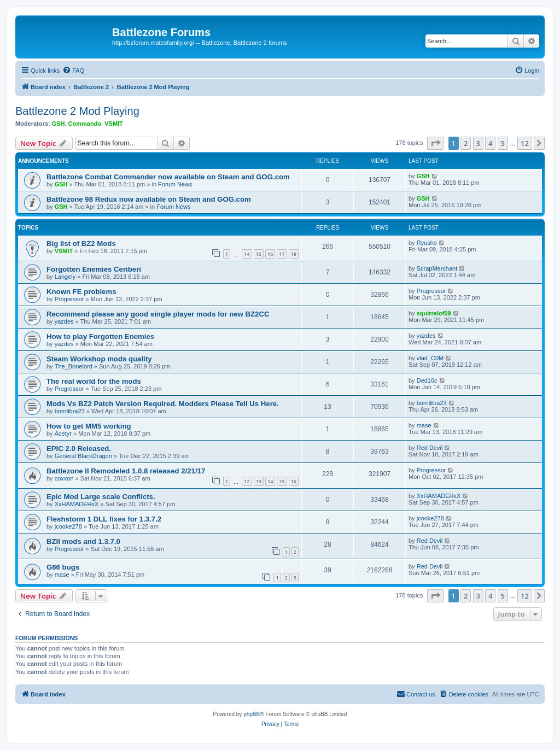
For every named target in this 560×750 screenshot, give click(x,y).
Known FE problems (81, 292)
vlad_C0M (430, 358)
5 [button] (503, 143)
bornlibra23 (70, 411)
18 (294, 254)
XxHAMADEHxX (77, 504)
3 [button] (478, 143)
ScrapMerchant (437, 268)
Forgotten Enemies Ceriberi (94, 269)
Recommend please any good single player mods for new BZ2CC (158, 314)
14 (247, 254)
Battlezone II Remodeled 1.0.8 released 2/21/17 (126, 471)
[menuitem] (73, 71)
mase (424, 425)
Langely (65, 277)
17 (282, 254)
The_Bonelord (74, 366)
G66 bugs (63, 567)
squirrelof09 (434, 313)
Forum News (175, 184)
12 (247, 481)
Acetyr (63, 433)
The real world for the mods (94, 381)
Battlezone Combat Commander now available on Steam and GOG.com (168, 177)
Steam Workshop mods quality (99, 359)
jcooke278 (68, 526)
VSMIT (114, 124)
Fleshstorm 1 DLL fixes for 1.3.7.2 (104, 519)
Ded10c (427, 380)
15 (259, 254)
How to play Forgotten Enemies (100, 336)
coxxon (64, 478)
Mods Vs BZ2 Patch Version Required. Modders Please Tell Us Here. (163, 404)
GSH (59, 124)
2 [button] (466, 143)
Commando (85, 124)
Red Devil (430, 448)
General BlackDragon (83, 456)
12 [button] (525, 143)
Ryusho (427, 243)
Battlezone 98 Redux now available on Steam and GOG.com (149, 199)
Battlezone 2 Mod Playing (77, 111)
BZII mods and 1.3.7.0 (83, 541)
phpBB (252, 714)
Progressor (69, 299)
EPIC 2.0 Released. (79, 449)
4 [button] (490, 143)
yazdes (64, 321)
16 (270, 254)
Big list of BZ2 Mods (81, 244)
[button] (435, 143)
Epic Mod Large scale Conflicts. (101, 497)
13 (259, 481)
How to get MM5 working (89, 426)
